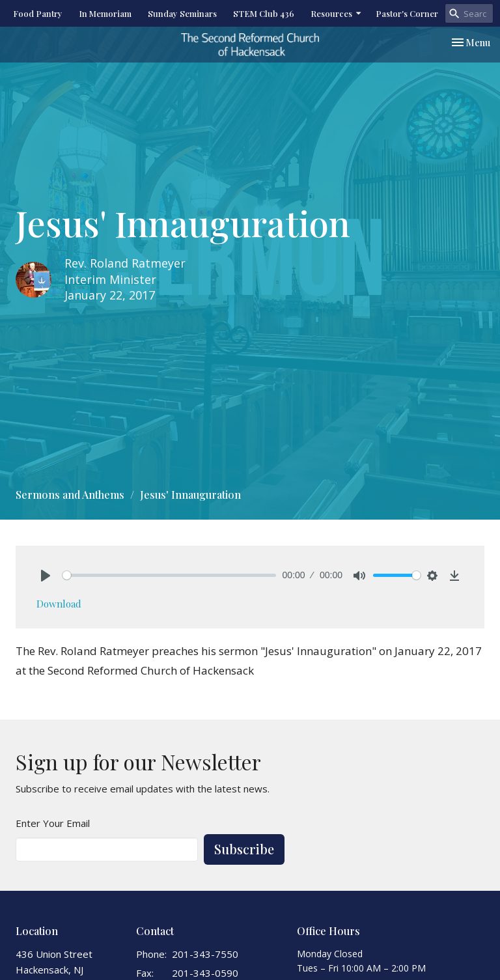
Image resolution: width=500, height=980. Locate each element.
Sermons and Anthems (70, 495)
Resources (337, 13)
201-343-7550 (205, 954)
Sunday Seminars (182, 13)
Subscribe (244, 849)
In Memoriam (105, 13)
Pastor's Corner (407, 13)
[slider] (169, 575)
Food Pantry (38, 13)
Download (59, 604)
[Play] (46, 576)
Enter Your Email (53, 823)
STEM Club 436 (264, 13)
